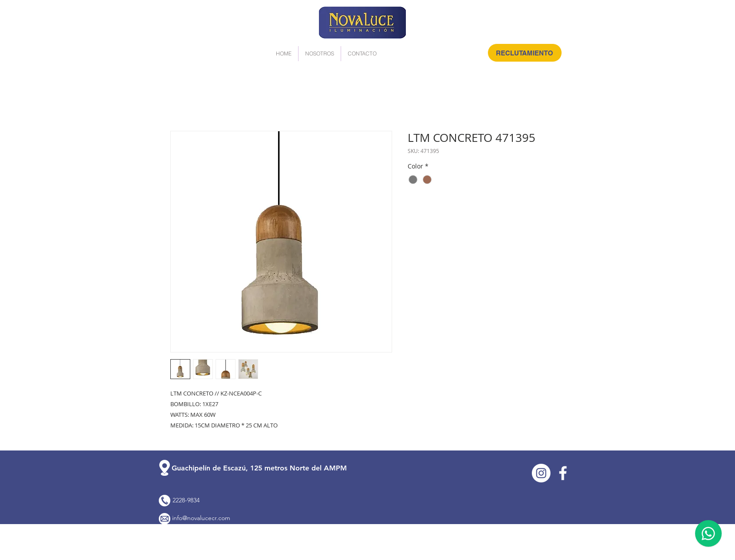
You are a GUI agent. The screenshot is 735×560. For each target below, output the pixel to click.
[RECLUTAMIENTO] (525, 53)
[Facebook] (563, 473)
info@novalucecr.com (201, 518)
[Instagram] (541, 473)
